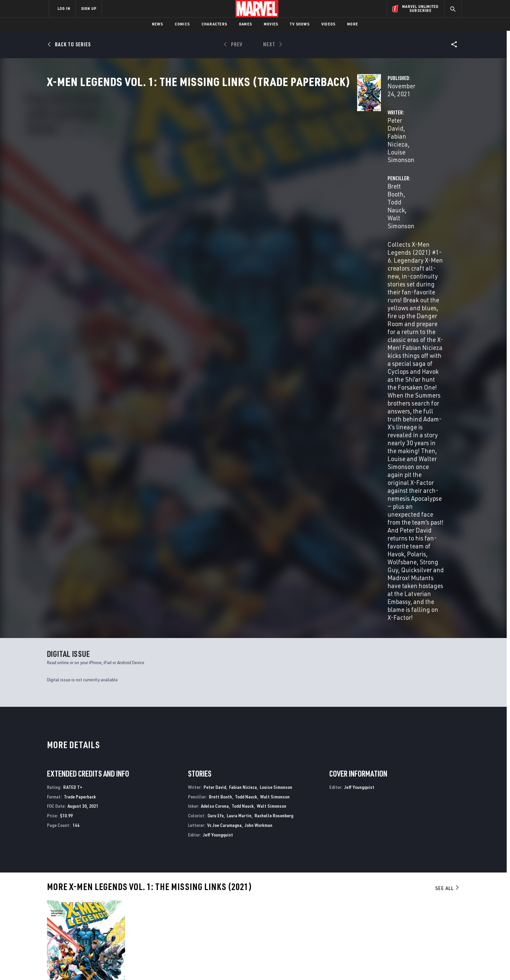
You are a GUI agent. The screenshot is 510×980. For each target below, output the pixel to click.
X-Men (367, 831)
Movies (271, 24)
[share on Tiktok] (383, 936)
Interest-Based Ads (369, 964)
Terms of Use (99, 964)
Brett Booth (320, 156)
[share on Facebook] (383, 909)
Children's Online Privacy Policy (276, 964)
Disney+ (174, 901)
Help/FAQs (113, 901)
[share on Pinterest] (419, 922)
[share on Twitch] (437, 922)
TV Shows (300, 24)
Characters (214, 24)
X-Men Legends (63, 831)
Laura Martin (239, 446)
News (157, 24)
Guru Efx (216, 446)
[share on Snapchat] (401, 922)
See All (447, 519)
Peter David (187, 156)
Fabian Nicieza (226, 156)
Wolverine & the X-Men (281, 831)
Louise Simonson (272, 156)
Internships (116, 920)
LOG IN (64, 8)
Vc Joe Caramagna (224, 456)
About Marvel (118, 892)
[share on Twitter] (401, 908)
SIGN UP (89, 8)
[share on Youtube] (383, 922)
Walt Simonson (394, 156)
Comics (182, 24)
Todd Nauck (354, 156)
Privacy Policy (130, 964)
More (353, 24)
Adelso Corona (215, 437)
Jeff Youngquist (218, 465)
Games (245, 24)
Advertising (179, 892)
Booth (63, 670)
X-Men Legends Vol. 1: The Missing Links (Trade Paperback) (83, 659)
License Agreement (328, 964)
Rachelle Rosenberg (274, 446)
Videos (328, 24)
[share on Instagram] (419, 908)
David (51, 670)
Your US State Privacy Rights (174, 964)
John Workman (258, 456)
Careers (111, 911)
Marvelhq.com (182, 911)
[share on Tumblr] (437, 908)
